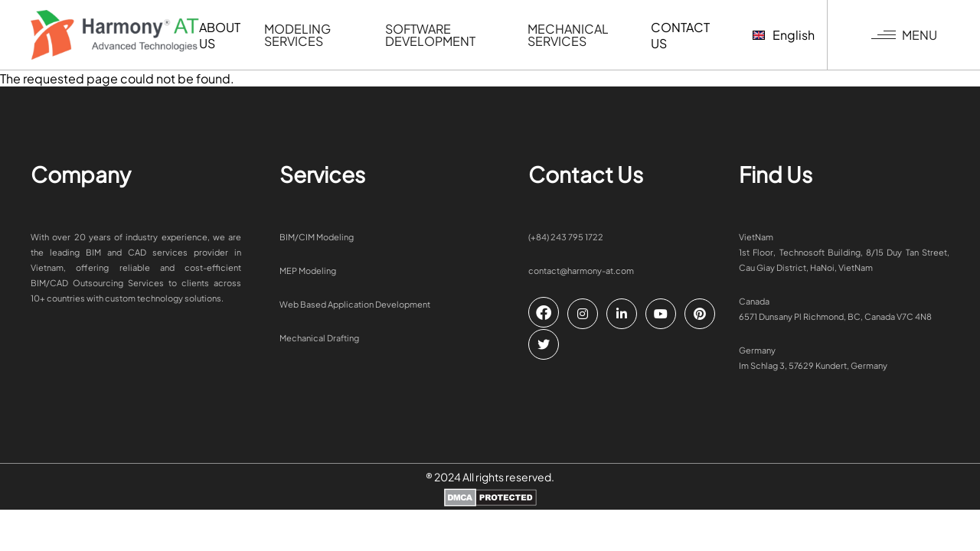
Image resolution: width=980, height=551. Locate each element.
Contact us (680, 35)
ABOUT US (220, 35)
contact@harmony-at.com (581, 271)
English (784, 35)
